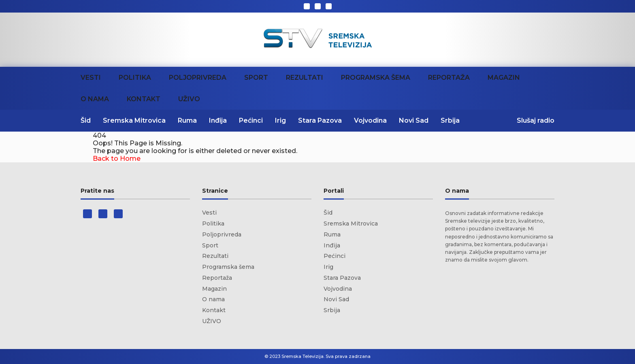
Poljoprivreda (198, 78)
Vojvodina (370, 120)
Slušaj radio (536, 120)
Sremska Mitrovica (134, 120)
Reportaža (449, 78)
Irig (280, 120)
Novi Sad (414, 120)
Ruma (187, 120)
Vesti (91, 78)
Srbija (450, 120)
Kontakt (144, 99)
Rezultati (305, 78)
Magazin (504, 78)
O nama (95, 99)
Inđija (218, 120)
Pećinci (251, 120)
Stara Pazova (320, 120)
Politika (135, 78)
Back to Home (117, 159)
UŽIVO (189, 99)
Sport (256, 78)
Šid (86, 120)
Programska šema (376, 78)
